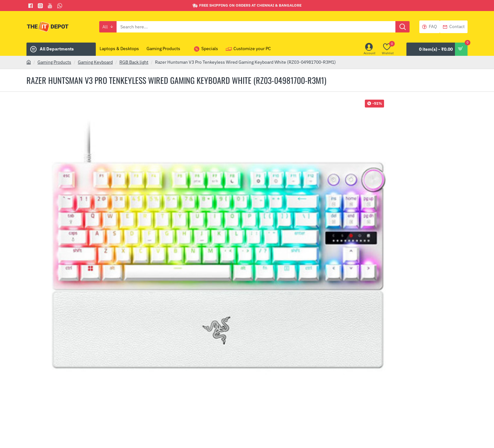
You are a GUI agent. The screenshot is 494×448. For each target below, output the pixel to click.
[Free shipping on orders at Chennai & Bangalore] (247, 6)
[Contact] (454, 27)
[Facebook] (31, 6)
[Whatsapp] (61, 6)
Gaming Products (54, 62)
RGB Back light (134, 62)
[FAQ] (430, 27)
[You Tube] (51, 6)
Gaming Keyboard (95, 62)
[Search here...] (402, 27)
